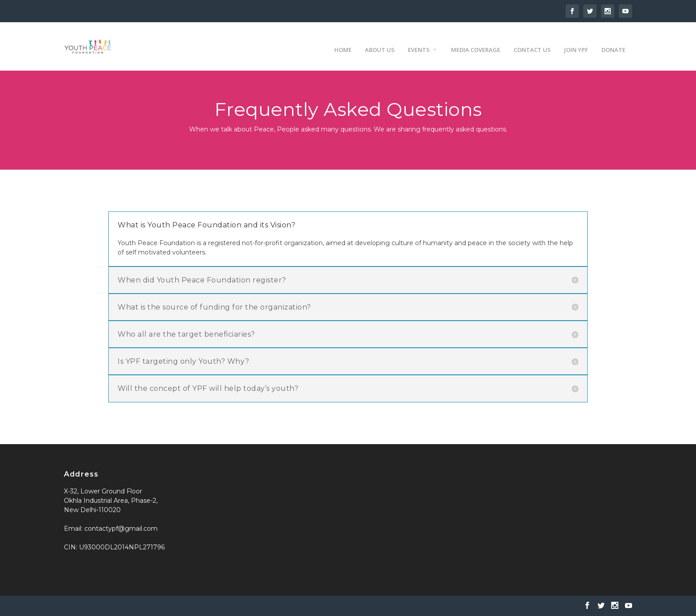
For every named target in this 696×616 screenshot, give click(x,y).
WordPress (216, 606)
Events (419, 42)
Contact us (532, 42)
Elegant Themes (130, 606)
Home (343, 42)
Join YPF (576, 42)
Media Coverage (476, 42)
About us (380, 42)
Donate (613, 42)
